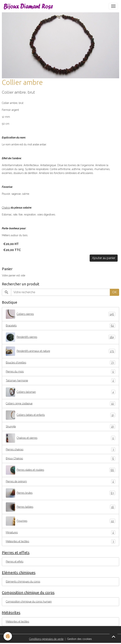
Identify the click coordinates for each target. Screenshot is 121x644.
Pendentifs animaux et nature (60, 351)
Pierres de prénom (60, 482)
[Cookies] (8, 636)
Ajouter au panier (104, 258)
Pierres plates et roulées (60, 470)
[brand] (29, 6)
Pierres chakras (60, 450)
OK (114, 292)
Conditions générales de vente (46, 639)
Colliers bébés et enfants (60, 415)
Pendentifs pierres (60, 337)
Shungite (60, 427)
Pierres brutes (60, 493)
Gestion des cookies (79, 639)
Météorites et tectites (60, 541)
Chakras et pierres (60, 438)
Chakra (6, 208)
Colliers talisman (60, 392)
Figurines (60, 521)
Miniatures (60, 533)
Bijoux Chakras (60, 459)
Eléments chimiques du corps (23, 582)
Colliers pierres (60, 314)
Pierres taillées (60, 507)
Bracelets (60, 326)
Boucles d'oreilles (60, 363)
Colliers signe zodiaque (60, 404)
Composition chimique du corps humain (29, 602)
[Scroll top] (114, 637)
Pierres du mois (60, 372)
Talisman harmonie (60, 381)
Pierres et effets (15, 562)
